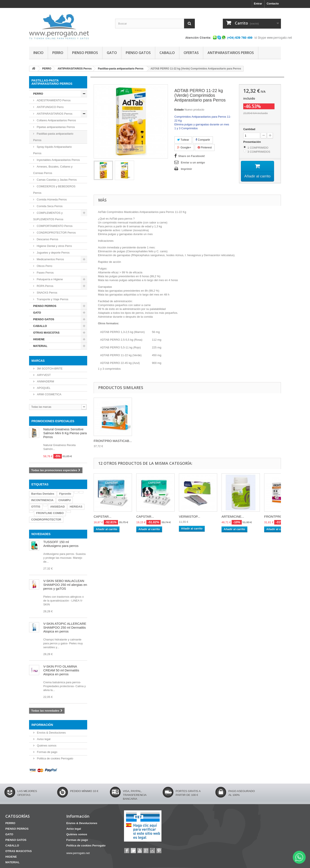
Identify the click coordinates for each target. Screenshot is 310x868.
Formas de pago (47, 752)
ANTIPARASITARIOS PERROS (231, 53)
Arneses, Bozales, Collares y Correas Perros (53, 170)
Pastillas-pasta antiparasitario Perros (53, 137)
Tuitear (183, 140)
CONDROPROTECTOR (46, 519)
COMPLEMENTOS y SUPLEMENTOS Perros (48, 216)
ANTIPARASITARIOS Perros (54, 114)
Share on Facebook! (192, 156)
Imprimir (186, 169)
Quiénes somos (46, 746)
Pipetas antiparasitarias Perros (55, 127)
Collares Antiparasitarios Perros (56, 120)
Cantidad (249, 129)
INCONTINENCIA (42, 500)
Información (42, 725)
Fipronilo (65, 494)
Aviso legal (43, 739)
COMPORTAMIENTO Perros (54, 226)
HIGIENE (39, 339)
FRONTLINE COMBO (50, 513)
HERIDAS (76, 507)
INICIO (38, 53)
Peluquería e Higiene (49, 279)
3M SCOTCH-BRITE (49, 369)
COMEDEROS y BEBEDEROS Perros (54, 190)
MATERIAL (40, 346)
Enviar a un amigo (193, 162)
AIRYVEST (43, 375)
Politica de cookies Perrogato (55, 758)
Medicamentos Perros (50, 259)
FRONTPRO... (275, 516)
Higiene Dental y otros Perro (54, 246)
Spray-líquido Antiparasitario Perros (52, 150)
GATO (112, 53)
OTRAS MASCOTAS (46, 333)
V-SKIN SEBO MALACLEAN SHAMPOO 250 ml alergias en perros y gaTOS (65, 585)
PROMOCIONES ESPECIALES (53, 421)
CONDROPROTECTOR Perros (56, 233)
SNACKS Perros (47, 293)
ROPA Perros (45, 286)
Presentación (252, 142)
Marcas (38, 361)
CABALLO (167, 53)
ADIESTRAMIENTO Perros (53, 100)
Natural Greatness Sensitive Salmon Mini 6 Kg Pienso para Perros (65, 433)
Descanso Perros (47, 239)
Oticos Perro (44, 266)
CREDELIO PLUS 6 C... (153, 441)
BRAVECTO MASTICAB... (112, 441)
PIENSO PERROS (85, 53)
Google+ (184, 147)
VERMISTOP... (190, 516)
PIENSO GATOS (138, 53)
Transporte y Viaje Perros (52, 299)
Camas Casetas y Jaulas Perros (56, 180)
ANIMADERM (45, 381)
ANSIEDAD (57, 507)
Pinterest (205, 147)
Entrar (258, 4)
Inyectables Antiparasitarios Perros (58, 160)
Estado (179, 110)
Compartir (203, 140)
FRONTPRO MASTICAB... (198, 441)
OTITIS (36, 507)
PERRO (58, 53)
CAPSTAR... (102, 516)
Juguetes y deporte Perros (53, 253)
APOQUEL (43, 388)
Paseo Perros (45, 273)
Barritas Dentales (43, 494)
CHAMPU (64, 500)
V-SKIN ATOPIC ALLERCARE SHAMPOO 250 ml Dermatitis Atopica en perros (65, 627)
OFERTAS (191, 53)
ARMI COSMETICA (49, 394)
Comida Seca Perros (49, 206)
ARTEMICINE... (233, 516)
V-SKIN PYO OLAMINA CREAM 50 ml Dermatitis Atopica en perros (61, 670)
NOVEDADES (41, 534)
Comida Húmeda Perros (51, 199)
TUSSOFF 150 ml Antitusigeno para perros (61, 544)
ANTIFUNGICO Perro (50, 107)
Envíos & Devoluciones (51, 733)
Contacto (273, 4)
